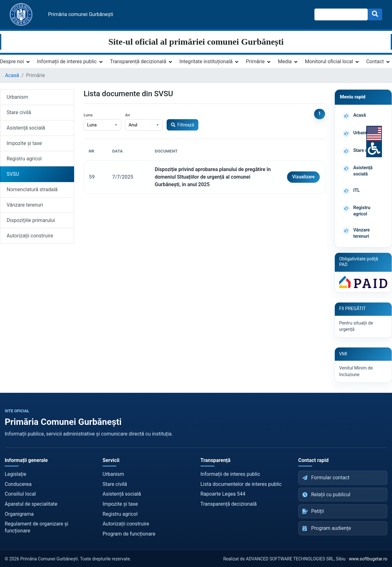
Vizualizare (304, 177)
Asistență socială (26, 128)
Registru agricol (24, 159)
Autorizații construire (30, 236)
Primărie (255, 61)
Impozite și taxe (24, 143)
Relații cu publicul (326, 495)
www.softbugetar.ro (368, 559)
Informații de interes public (67, 61)
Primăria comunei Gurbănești (81, 14)
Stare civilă (19, 112)
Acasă (12, 75)
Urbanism (17, 97)
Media (285, 61)
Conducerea (18, 484)
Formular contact (326, 478)
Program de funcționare (129, 534)
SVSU (13, 174)
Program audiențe (327, 528)
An (128, 115)
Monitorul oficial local (329, 61)
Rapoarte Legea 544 (223, 494)
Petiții (313, 511)
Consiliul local (20, 494)
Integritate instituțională (206, 61)
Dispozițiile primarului (31, 220)
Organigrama (19, 514)
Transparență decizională (138, 61)
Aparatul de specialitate (31, 504)
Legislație (15, 474)
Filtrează (182, 125)
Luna (88, 115)
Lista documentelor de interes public (241, 484)
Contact (375, 61)
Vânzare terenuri (25, 205)
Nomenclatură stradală (32, 189)
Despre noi (12, 61)
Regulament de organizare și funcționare (36, 527)
